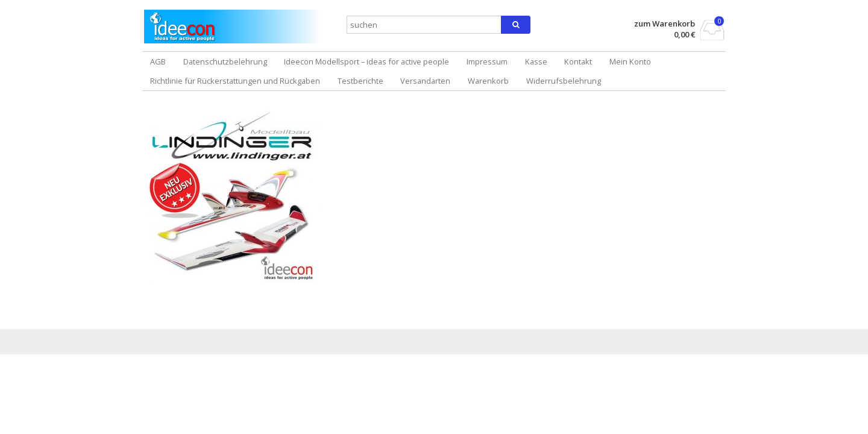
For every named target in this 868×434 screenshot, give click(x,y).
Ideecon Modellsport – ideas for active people (366, 61)
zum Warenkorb (665, 24)
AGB (158, 61)
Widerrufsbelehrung (564, 81)
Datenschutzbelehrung (225, 61)
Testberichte (360, 81)
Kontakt (578, 61)
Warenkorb (488, 81)
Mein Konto (630, 61)
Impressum (487, 61)
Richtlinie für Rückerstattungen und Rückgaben (235, 81)
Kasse (536, 61)
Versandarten (425, 81)
